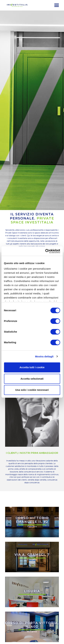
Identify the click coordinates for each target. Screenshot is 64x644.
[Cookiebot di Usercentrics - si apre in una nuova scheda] (46, 251)
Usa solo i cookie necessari (32, 390)
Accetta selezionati (32, 379)
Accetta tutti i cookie (32, 367)
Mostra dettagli (44, 356)
